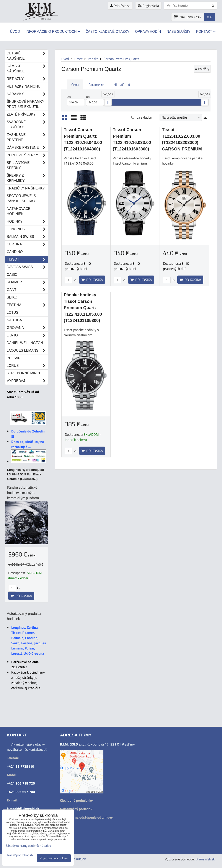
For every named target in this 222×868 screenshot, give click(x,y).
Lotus (12, 312)
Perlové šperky (27, 155)
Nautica (14, 320)
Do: (95, 100)
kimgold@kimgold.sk (23, 809)
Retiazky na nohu (24, 86)
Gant (27, 290)
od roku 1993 (45, 19)
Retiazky (27, 79)
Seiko (12, 297)
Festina (27, 305)
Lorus (27, 366)
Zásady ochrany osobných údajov (28, 846)
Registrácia (148, 6)
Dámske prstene (27, 148)
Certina (27, 244)
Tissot (27, 259)
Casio (12, 275)
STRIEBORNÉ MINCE (24, 373)
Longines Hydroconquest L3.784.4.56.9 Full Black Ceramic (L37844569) (26, 474)
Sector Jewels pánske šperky (21, 198)
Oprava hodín (148, 32)
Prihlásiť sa (120, 6)
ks (71, 280)
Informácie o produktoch (53, 32)
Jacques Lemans (27, 351)
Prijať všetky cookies (54, 858)
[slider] (108, 102)
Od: (76, 100)
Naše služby (178, 32)
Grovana (27, 328)
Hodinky (27, 222)
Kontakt (206, 32)
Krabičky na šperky (26, 188)
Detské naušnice (27, 56)
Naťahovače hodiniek (19, 211)
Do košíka (92, 280)
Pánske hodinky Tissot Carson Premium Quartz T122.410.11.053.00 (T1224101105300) (83, 308)
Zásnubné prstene (27, 137)
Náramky (27, 94)
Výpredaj (27, 381)
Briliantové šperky (27, 165)
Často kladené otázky (108, 32)
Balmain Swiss (27, 237)
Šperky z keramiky (27, 178)
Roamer (27, 282)
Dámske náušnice (27, 69)
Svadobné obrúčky (27, 125)
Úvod (15, 32)
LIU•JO (27, 335)
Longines (27, 229)
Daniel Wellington (25, 343)
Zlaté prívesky (27, 114)
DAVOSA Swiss (27, 267)
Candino (15, 252)
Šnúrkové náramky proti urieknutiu (25, 104)
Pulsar (14, 358)
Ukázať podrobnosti (19, 855)
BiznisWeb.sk (205, 859)
